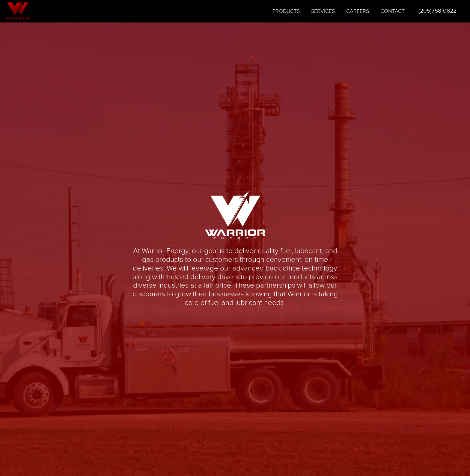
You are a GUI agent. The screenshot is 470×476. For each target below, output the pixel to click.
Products (286, 11)
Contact (393, 11)
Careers (358, 11)
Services (323, 11)
